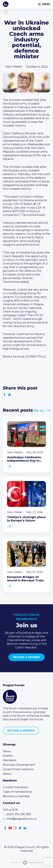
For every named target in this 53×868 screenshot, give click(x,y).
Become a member (27, 657)
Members (10, 760)
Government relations (18, 769)
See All (39, 411)
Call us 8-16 (10, 810)
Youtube (10, 828)
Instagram (15, 828)
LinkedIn (25, 828)
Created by (27, 863)
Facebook (5, 395)
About (7, 774)
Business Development (19, 765)
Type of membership (17, 792)
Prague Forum (6, 4)
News (7, 751)
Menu (46, 4)
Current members (15, 787)
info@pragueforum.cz (22, 819)
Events (8, 756)
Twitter (10, 395)
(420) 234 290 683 (19, 814)
